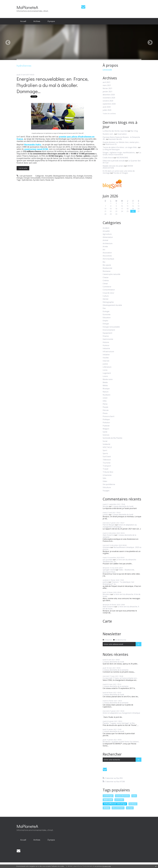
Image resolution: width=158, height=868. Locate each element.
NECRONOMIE (122, 158)
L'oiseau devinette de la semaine (119, 536)
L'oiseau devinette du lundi (123, 506)
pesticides (119, 800)
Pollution (106, 423)
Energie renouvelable (32, 178)
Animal (105, 240)
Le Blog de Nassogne (111, 149)
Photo (105, 413)
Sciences (106, 435)
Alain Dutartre (108, 535)
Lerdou (106, 514)
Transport (107, 466)
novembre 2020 (109, 98)
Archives (37, 21)
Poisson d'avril (108, 416)
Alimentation (108, 237)
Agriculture (107, 234)
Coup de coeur (108, 293)
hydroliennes (27, 180)
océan (105, 398)
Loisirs (105, 376)
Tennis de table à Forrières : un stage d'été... (120, 147)
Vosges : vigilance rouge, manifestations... (119, 153)
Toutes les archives (109, 114)
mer (53, 180)
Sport (105, 450)
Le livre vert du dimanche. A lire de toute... (122, 595)
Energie (20, 178)
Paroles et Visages (121, 173)
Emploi (105, 321)
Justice (105, 364)
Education (107, 318)
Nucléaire (106, 395)
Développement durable (63, 176)
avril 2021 (106, 82)
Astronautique (108, 259)
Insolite (106, 358)
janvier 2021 (108, 92)
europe (130, 808)
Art (104, 250)
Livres (105, 370)
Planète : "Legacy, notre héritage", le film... (119, 723)
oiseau (106, 808)
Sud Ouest (107, 457)
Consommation (109, 290)
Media (105, 382)
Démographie (108, 302)
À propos (51, 21)
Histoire (106, 342)
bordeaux (133, 804)
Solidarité (106, 444)
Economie (88, 176)
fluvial (48, 180)
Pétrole (106, 410)
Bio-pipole (107, 265)
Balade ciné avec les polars (113, 166)
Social (105, 441)
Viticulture (107, 487)
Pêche (105, 404)
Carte (107, 621)
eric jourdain (108, 560)
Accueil (23, 21)
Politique (106, 419)
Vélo (104, 478)
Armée (105, 247)
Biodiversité (107, 268)
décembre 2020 (109, 95)
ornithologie (108, 796)
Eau (74, 176)
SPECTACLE (107, 447)
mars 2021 (107, 85)
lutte (134, 796)
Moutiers (106, 594)
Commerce (107, 287)
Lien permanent (24, 176)
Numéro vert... (108, 134)
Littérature (107, 367)
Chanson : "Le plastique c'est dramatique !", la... (118, 583)
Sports (105, 453)
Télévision (107, 460)
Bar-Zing (134, 131)
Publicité (106, 426)
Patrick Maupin (109, 525)
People (105, 407)
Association (107, 253)
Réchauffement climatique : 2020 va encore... (122, 548)
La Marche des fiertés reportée (115, 131)
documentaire (118, 808)
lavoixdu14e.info (115, 139)
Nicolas (106, 506)
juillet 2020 (107, 110)
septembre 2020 (109, 104)
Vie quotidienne (109, 484)
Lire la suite (23, 168)
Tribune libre (108, 472)
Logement (107, 373)
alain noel (108, 800)
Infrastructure (79, 178)
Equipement (59, 178)
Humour (106, 345)
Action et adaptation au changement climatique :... (120, 526)
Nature (106, 392)
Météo (105, 386)
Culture (106, 296)
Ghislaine (106, 547)
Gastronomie (108, 339)
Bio (104, 262)
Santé (105, 432)
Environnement (48, 178)
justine (105, 582)
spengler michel (109, 570)
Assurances (107, 256)
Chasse (106, 277)
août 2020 (107, 107)
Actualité (49, 176)
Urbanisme (107, 475)
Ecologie (80, 176)
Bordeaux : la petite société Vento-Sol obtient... (121, 742)
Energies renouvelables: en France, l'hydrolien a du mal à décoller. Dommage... (53, 85)
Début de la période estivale (114, 161)
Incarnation (122, 134)
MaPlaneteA (27, 7)
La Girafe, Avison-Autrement (122, 154)
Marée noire (108, 379)
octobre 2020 (108, 101)
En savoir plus (107, 866)
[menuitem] (23, 21)
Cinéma (106, 281)
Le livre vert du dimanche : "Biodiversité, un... (120, 561)
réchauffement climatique (115, 804)
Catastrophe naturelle (111, 274)
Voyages (106, 491)
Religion (106, 429)
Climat (105, 284)
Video (105, 481)
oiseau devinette (122, 796)
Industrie (69, 178)
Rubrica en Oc (111, 144)
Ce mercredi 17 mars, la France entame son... (120, 678)
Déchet (105, 299)
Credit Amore (108, 158)
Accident (106, 228)
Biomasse (107, 271)
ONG (105, 401)
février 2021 (107, 88)
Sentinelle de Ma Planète (112, 438)
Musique (106, 389)
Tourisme (107, 463)
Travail (105, 469)
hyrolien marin (39, 180)
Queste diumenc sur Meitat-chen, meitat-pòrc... (121, 142)
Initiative (89, 178)
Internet (106, 361)
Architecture (108, 243)
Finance (106, 336)
